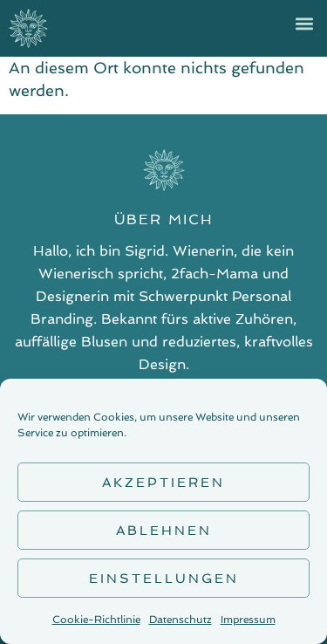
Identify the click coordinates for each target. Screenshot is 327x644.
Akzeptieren (163, 483)
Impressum (248, 620)
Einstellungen (164, 579)
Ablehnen (164, 531)
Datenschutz (181, 620)
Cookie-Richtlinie (96, 620)
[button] (304, 23)
